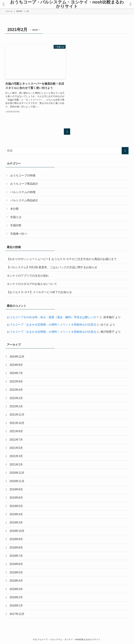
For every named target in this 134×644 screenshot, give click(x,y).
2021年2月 (16, 465)
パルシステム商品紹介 (24, 200)
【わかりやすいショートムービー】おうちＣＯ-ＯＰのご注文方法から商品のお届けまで (62, 259)
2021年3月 (16, 456)
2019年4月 (16, 514)
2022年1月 (16, 406)
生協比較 (16, 225)
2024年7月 (16, 373)
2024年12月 (17, 357)
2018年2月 (16, 597)
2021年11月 (17, 415)
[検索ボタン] (130, 4)
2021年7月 (16, 440)
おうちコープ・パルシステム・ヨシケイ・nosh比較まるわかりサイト (67, 4)
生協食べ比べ (19, 234)
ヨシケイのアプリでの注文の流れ (28, 276)
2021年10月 (17, 423)
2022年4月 (16, 390)
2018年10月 (17, 531)
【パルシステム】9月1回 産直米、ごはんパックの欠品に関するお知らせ (52, 267)
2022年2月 (16, 398)
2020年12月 (17, 473)
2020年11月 (17, 481)
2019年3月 (16, 523)
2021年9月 (16, 431)
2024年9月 (16, 365)
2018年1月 (16, 606)
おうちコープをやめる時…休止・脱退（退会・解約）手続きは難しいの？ (53, 317)
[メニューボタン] (4, 4)
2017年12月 (17, 614)
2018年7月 (16, 556)
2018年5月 (16, 572)
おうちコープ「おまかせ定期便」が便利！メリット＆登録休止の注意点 (51, 325)
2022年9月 (16, 381)
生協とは (16, 217)
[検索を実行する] (125, 151)
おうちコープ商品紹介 (24, 184)
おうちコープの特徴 (23, 175)
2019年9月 (16, 489)
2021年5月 (16, 448)
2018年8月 (16, 548)
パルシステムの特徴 (23, 192)
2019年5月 (16, 506)
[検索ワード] (67, 151)
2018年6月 (16, 564)
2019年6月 (16, 498)
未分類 (14, 209)
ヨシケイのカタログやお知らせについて (32, 284)
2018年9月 (16, 539)
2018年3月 (16, 589)
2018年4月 (16, 581)
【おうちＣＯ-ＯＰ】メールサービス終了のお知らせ (39, 292)
